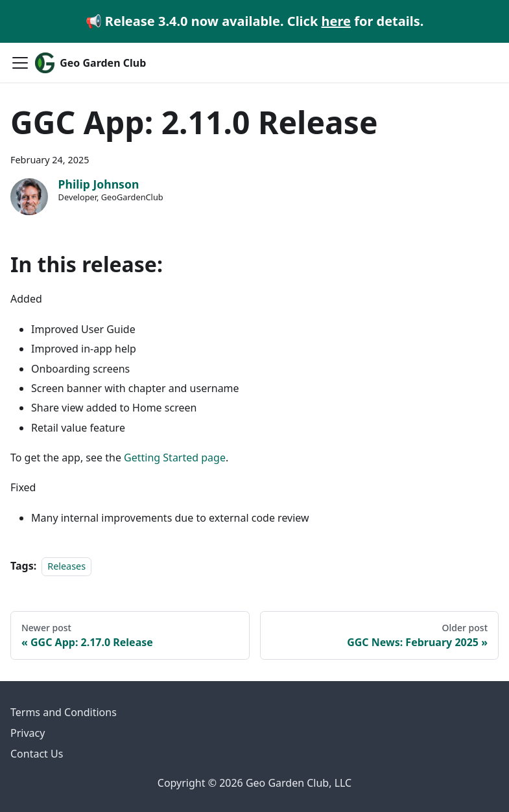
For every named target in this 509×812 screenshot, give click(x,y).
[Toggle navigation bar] (20, 63)
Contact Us (37, 754)
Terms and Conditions (64, 712)
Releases (66, 566)
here (336, 21)
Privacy (28, 733)
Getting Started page (175, 458)
